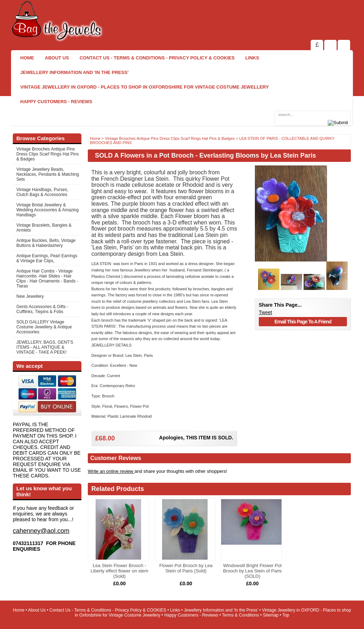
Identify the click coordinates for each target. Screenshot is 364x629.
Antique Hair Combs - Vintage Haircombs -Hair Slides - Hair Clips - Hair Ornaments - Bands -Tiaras (47, 279)
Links (252, 58)
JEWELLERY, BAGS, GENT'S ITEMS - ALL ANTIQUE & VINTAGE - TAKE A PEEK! (45, 347)
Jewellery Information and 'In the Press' (74, 72)
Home (27, 58)
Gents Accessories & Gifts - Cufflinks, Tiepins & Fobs (42, 309)
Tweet (265, 312)
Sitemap (271, 615)
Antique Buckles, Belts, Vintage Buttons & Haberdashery (46, 243)
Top (286, 615)
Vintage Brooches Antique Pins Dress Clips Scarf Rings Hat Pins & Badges (47, 154)
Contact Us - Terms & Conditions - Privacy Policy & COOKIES (157, 58)
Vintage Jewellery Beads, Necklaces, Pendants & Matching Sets (48, 174)
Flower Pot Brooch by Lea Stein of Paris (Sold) (186, 568)
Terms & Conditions (241, 615)
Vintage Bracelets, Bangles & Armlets (44, 228)
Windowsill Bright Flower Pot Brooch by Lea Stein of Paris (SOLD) (253, 571)
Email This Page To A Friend (303, 322)
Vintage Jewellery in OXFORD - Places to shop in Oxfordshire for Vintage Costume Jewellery (144, 87)
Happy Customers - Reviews (56, 102)
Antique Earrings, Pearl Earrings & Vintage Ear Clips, (47, 258)
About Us (57, 58)
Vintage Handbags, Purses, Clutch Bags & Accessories (42, 192)
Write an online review (111, 471)
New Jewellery (30, 296)
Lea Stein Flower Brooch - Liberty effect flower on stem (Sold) (119, 571)
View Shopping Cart (330, 45)
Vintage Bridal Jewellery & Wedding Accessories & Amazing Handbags (47, 210)
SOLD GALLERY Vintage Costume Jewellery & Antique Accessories (44, 327)
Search (344, 45)
